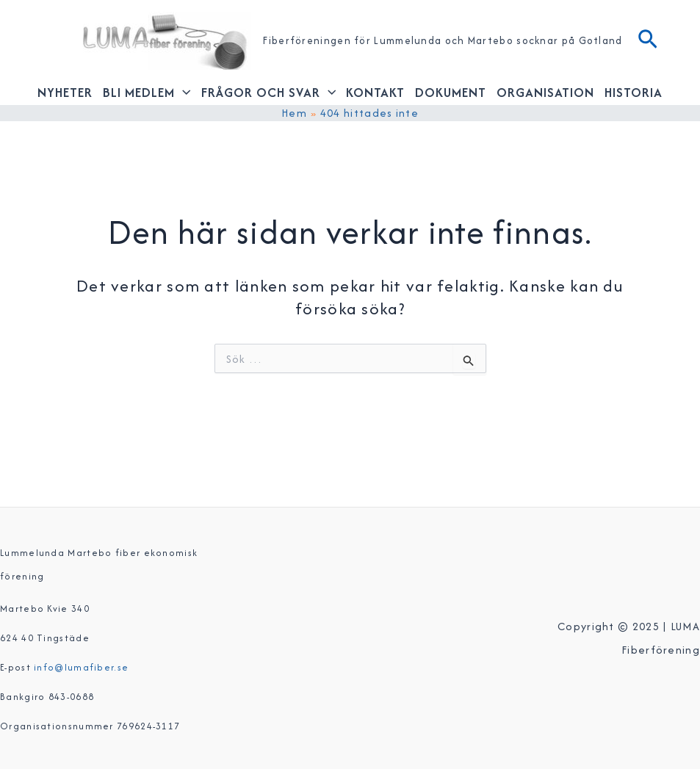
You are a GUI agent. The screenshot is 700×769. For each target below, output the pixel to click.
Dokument (451, 92)
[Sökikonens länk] (648, 41)
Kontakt (375, 92)
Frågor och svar (269, 93)
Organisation (545, 92)
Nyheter (65, 92)
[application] (183, 93)
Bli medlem (147, 93)
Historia (634, 92)
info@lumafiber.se (81, 667)
